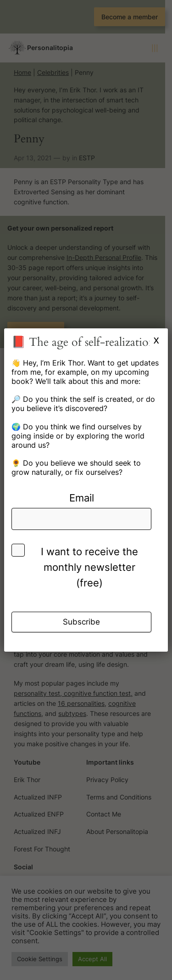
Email (82, 498)
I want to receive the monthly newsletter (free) (89, 567)
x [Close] (156, 340)
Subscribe (81, 622)
